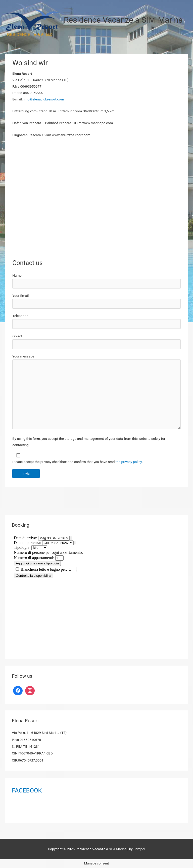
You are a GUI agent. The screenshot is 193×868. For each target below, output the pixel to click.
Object (96, 342)
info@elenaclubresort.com (44, 99)
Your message (96, 393)
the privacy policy (129, 462)
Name (96, 281)
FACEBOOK (27, 790)
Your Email (96, 301)
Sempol (139, 849)
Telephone (20, 316)
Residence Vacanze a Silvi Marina (123, 20)
